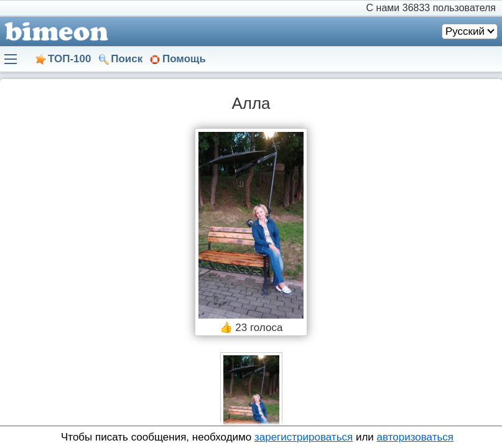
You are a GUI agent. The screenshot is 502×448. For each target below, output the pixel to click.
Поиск (127, 59)
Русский (465, 31)
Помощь (184, 59)
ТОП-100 (69, 59)
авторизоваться (415, 437)
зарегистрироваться (304, 437)
